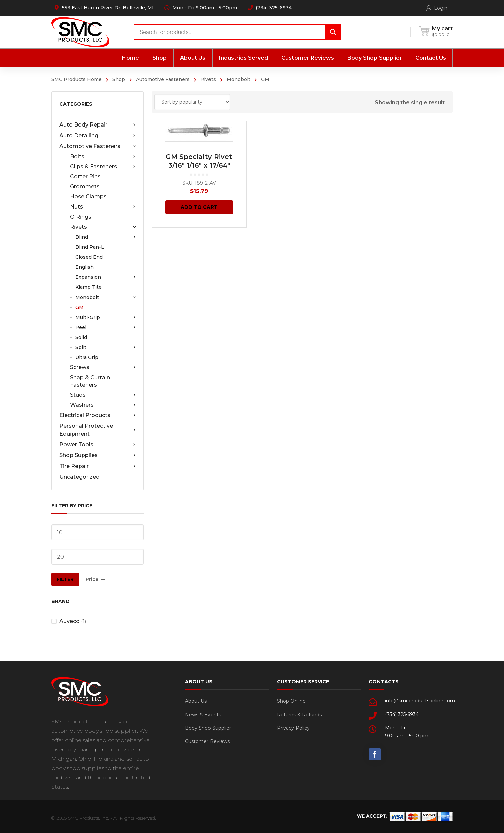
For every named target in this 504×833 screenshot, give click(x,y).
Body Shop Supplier (208, 728)
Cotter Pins (85, 177)
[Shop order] (192, 102)
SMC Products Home (76, 79)
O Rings (81, 217)
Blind (105, 237)
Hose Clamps (88, 197)
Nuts (103, 207)
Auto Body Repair (97, 125)
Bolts (103, 157)
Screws (103, 367)
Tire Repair (97, 466)
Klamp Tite (89, 287)
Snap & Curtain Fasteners (90, 381)
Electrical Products (97, 415)
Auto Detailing (97, 136)
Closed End (89, 257)
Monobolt (238, 79)
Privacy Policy (293, 728)
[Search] (333, 32)
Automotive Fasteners (163, 79)
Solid (81, 337)
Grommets (85, 187)
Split (105, 347)
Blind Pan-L (90, 247)
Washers (103, 405)
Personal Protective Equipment (97, 430)
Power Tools (97, 445)
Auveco (69, 621)
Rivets (208, 79)
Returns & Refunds (299, 715)
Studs (103, 395)
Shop (119, 79)
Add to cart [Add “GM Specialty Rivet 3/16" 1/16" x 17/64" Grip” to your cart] (199, 207)
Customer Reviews (207, 741)
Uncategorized (79, 477)
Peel (105, 327)
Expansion (105, 277)
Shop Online (291, 701)
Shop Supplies (97, 455)
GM (79, 307)
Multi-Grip (105, 317)
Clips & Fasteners (103, 167)
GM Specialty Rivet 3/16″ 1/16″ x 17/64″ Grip (199, 165)
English (85, 267)
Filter (65, 579)
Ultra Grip (87, 357)
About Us (196, 701)
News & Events (203, 715)
